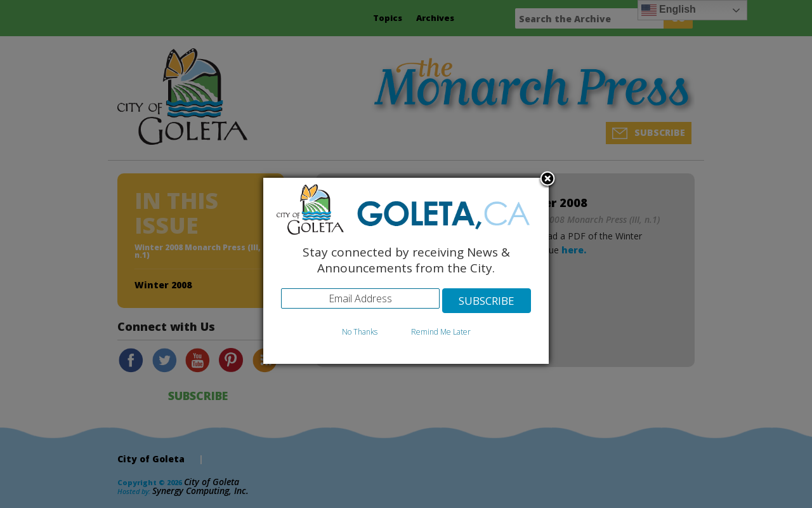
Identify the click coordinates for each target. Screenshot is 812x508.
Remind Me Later (441, 332)
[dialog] (406, 271)
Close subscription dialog (547, 180)
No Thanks (360, 332)
